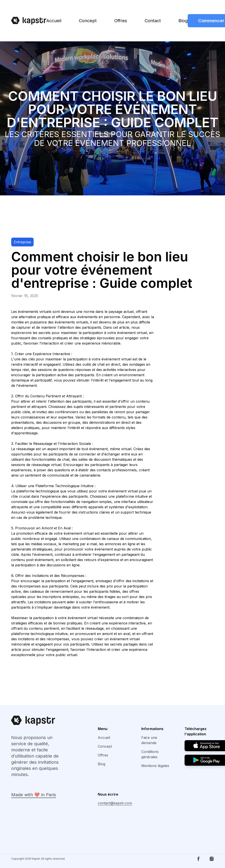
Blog (183, 21)
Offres (121, 21)
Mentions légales (155, 766)
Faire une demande (149, 740)
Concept (88, 21)
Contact (153, 21)
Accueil (54, 21)
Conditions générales (150, 754)
